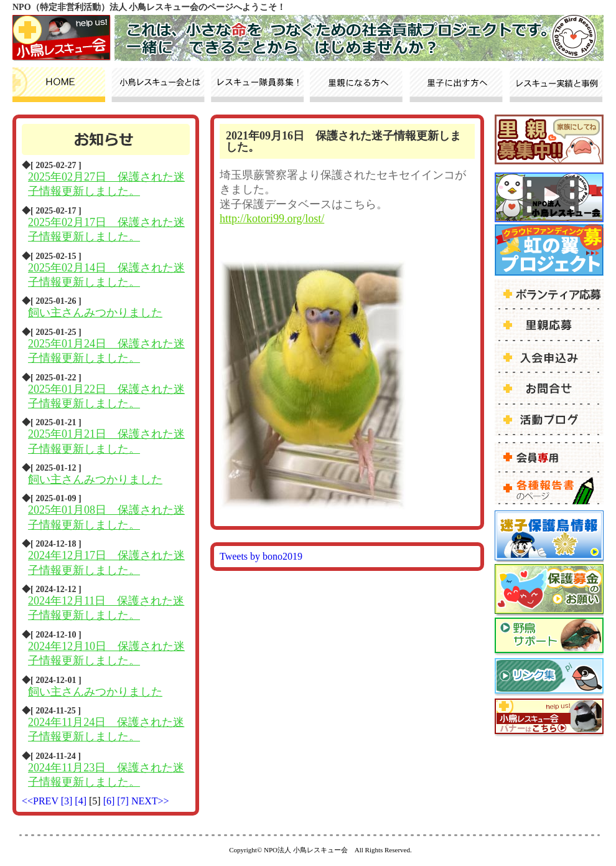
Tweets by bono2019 (261, 556)
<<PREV (40, 801)
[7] (124, 801)
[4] (82, 801)
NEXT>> (150, 801)
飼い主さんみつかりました (95, 313)
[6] (110, 801)
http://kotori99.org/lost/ (272, 219)
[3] (68, 801)
